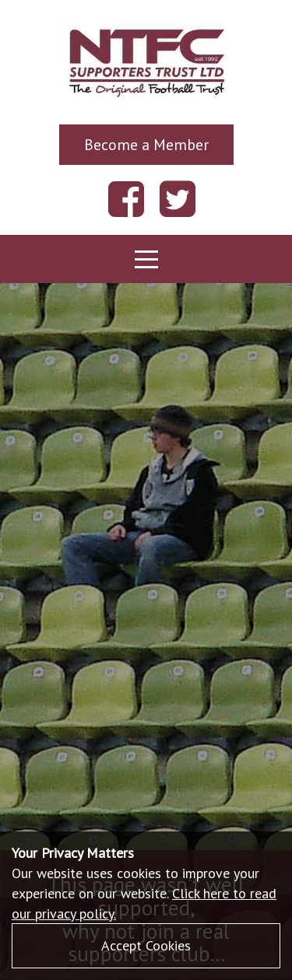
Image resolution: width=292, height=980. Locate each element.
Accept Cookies (146, 945)
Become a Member (146, 144)
